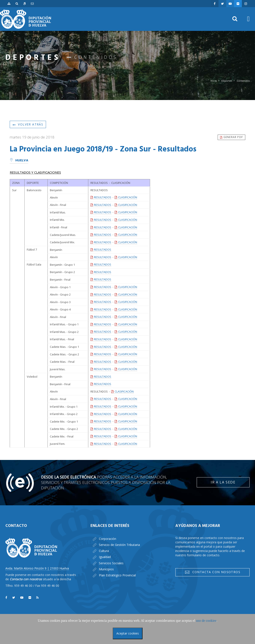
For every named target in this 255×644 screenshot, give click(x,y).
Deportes (227, 81)
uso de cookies (206, 621)
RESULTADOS (103, 197)
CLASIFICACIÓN (128, 197)
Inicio (214, 81)
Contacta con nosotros (212, 572)
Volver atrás (28, 124)
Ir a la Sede (223, 482)
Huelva (19, 161)
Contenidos (243, 81)
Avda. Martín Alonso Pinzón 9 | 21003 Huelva (37, 568)
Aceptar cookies (128, 633)
